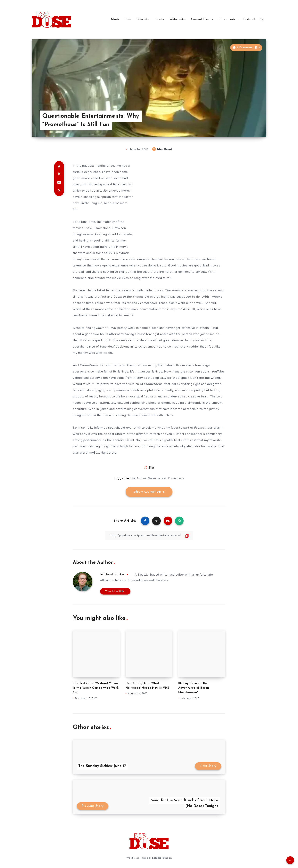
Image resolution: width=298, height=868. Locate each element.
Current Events (202, 19)
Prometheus (176, 478)
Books (160, 19)
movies (162, 478)
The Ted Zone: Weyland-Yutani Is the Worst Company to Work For (96, 688)
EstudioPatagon (162, 858)
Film (128, 19)
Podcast (249, 19)
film (133, 478)
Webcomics (178, 19)
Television (143, 19)
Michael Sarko (147, 478)
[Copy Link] (149, 535)
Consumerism (228, 19)
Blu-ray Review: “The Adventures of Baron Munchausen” (194, 688)
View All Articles (115, 591)
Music (115, 19)
